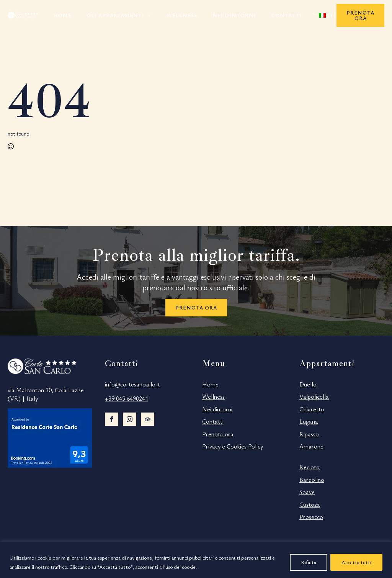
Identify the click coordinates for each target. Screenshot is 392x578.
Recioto (310, 467)
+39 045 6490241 (127, 398)
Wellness (182, 15)
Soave (307, 492)
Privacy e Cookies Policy (233, 446)
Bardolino (312, 480)
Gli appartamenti (116, 15)
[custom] (148, 419)
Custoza (310, 504)
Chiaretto (312, 409)
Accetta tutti (356, 562)
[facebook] (112, 419)
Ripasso (309, 434)
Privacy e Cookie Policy (224, 567)
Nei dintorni (234, 15)
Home (63, 15)
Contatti (287, 15)
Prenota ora (218, 434)
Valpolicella (314, 396)
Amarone (311, 446)
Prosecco (311, 517)
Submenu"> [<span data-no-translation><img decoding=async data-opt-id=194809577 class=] (317, 15)
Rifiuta (309, 562)
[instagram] (130, 419)
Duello (308, 384)
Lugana (309, 421)
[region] (196, 560)
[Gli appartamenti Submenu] (152, 15)
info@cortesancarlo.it (132, 384)
